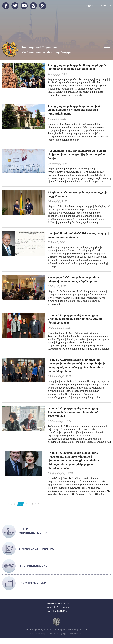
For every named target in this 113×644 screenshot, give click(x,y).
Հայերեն (106, 5)
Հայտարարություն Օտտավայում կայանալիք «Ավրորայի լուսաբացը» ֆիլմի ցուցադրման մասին (77, 154)
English (89, 5)
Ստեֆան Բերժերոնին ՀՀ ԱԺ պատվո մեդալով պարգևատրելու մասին (78, 235)
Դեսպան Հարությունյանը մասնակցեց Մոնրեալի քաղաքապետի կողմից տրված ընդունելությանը (75, 319)
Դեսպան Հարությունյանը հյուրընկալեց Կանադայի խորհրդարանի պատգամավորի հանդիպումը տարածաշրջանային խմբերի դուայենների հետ (76, 365)
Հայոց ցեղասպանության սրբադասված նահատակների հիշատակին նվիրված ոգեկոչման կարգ (74, 110)
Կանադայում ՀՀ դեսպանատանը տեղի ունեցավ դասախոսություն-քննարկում (73, 279)
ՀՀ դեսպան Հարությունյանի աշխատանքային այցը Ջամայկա (78, 194)
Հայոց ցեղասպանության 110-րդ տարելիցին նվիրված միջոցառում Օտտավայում (77, 67)
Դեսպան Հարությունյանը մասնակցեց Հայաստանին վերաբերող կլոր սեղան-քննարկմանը (73, 412)
